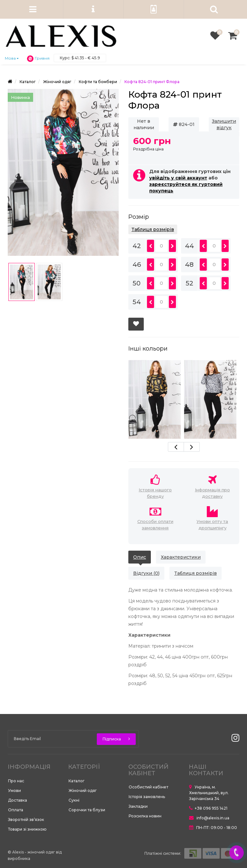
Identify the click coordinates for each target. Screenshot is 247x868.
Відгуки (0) (146, 573)
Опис (140, 557)
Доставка (18, 800)
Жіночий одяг (83, 791)
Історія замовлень (147, 797)
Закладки (138, 806)
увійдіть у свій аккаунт (178, 178)
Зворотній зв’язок (26, 820)
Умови (14, 791)
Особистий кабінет (148, 787)
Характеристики (181, 557)
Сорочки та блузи (87, 810)
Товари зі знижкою (27, 829)
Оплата (16, 810)
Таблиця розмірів (153, 229)
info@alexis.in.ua (209, 818)
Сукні (74, 800)
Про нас (16, 781)
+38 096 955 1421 (208, 808)
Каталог (77, 781)
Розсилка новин (145, 816)
